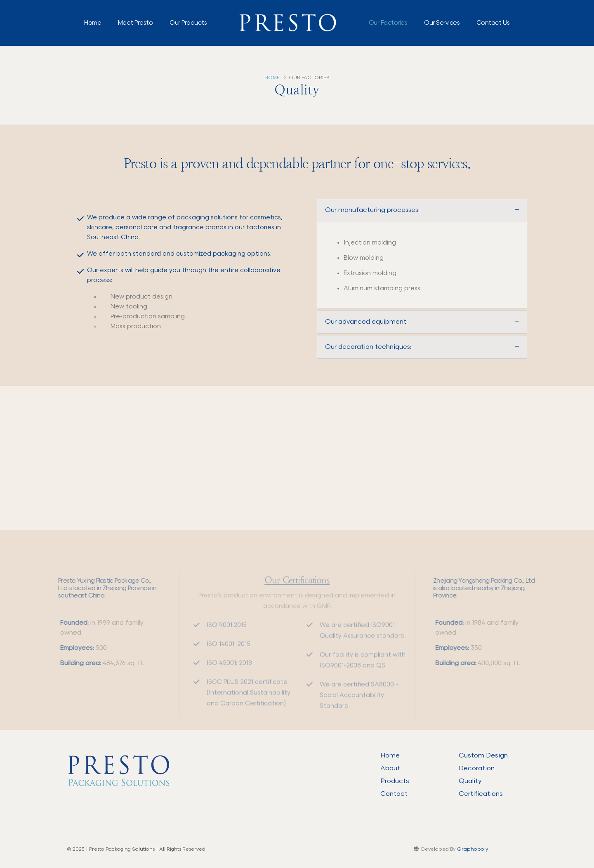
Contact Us (493, 23)
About (390, 768)
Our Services (442, 23)
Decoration (477, 768)
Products (395, 781)
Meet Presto (136, 23)
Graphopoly (473, 849)
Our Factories (388, 23)
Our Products (188, 23)
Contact (394, 794)
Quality (470, 781)
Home (93, 23)
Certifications (481, 794)
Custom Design (483, 755)
